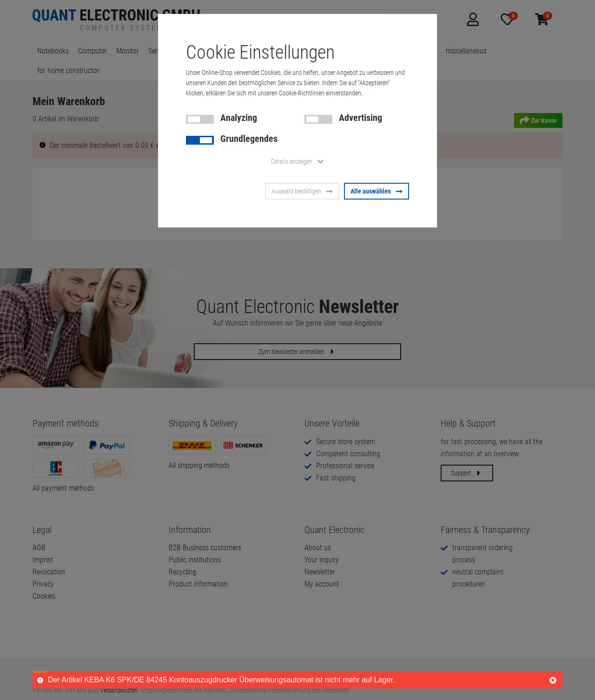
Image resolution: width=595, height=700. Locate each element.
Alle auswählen (377, 191)
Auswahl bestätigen (302, 191)
